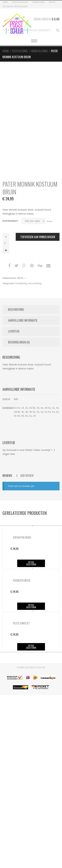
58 (22, 416)
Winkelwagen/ (47, 19)
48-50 (32, 412)
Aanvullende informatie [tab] (23, 320)
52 (42, 412)
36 (26, 408)
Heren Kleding (39, 51)
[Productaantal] (6, 243)
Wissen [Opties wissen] (50, 221)
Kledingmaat (10, 221)
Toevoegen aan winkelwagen (38, 237)
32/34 (17, 408)
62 (30, 416)
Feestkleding (20, 51)
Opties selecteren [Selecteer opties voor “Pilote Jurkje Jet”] (31, 647)
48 (26, 412)
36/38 (32, 408)
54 (53, 412)
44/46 (17, 412)
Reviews (8, 475)
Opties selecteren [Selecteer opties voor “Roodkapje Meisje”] (31, 606)
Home (5, 2)
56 (57, 412)
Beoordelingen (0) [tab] (19, 342)
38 (38, 408)
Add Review (27, 475)
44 (57, 408)
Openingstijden (21, 6)
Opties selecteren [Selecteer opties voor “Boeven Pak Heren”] (31, 563)
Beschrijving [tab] (16, 309)
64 (34, 416)
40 (42, 408)
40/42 (48, 408)
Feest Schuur (38, 667)
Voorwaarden (38, 2)
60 (26, 416)
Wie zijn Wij (8, 6)
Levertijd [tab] (14, 331)
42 (53, 408)
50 (38, 412)
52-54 (48, 412)
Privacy (52, 2)
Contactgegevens (20, 2)
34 (22, 408)
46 (22, 412)
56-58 (17, 416)
